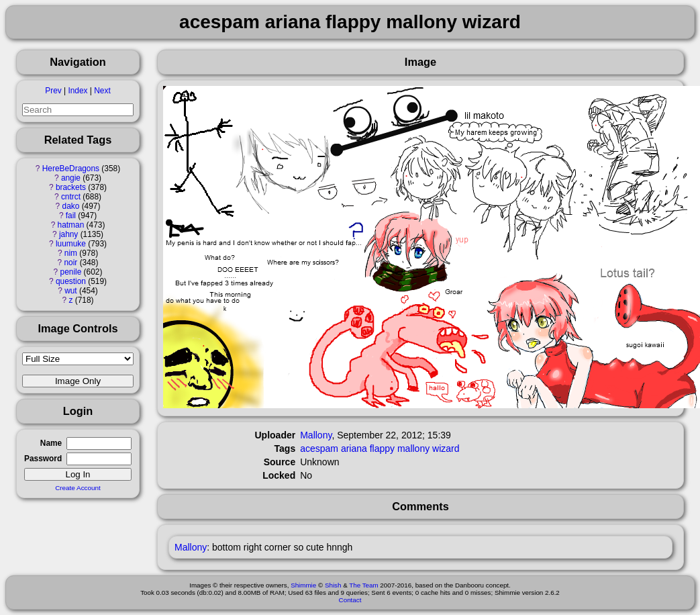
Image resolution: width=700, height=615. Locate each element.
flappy (382, 448)
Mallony (316, 435)
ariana (354, 448)
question (71, 281)
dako (71, 206)
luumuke (71, 244)
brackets (71, 187)
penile (71, 272)
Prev (53, 91)
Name (51, 443)
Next (102, 91)
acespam (319, 448)
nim (71, 253)
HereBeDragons (71, 169)
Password (43, 459)
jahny (68, 234)
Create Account (78, 488)
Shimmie (303, 585)
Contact (350, 600)
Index (78, 91)
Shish (333, 585)
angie (71, 178)
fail (71, 216)
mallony (413, 448)
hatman (71, 225)
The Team (363, 585)
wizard (446, 448)
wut (71, 291)
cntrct (71, 197)
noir (71, 263)
